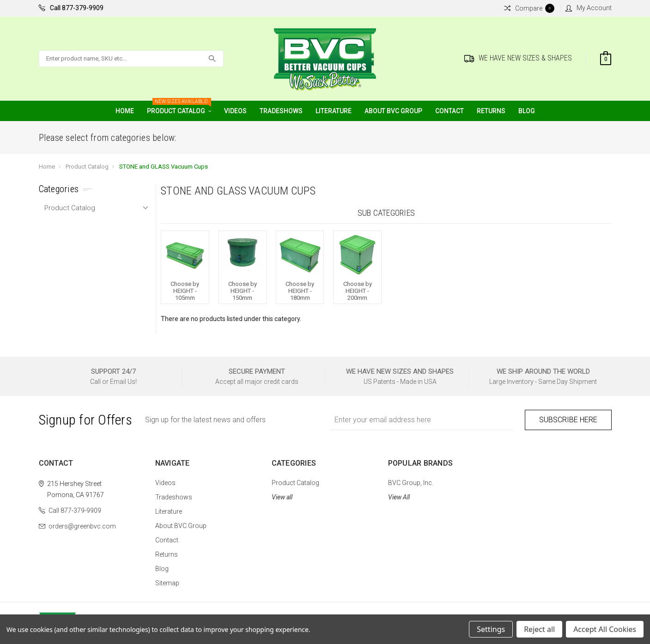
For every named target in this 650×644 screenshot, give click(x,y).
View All (399, 497)
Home (125, 111)
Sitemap (167, 583)
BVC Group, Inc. (411, 483)
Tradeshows (281, 111)
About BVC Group (393, 111)
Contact (450, 111)
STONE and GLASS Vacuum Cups (164, 167)
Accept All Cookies (605, 629)
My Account (589, 8)
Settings (491, 629)
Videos (235, 111)
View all (282, 497)
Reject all (539, 629)
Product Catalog (179, 108)
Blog (527, 111)
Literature (334, 111)
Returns (491, 111)
